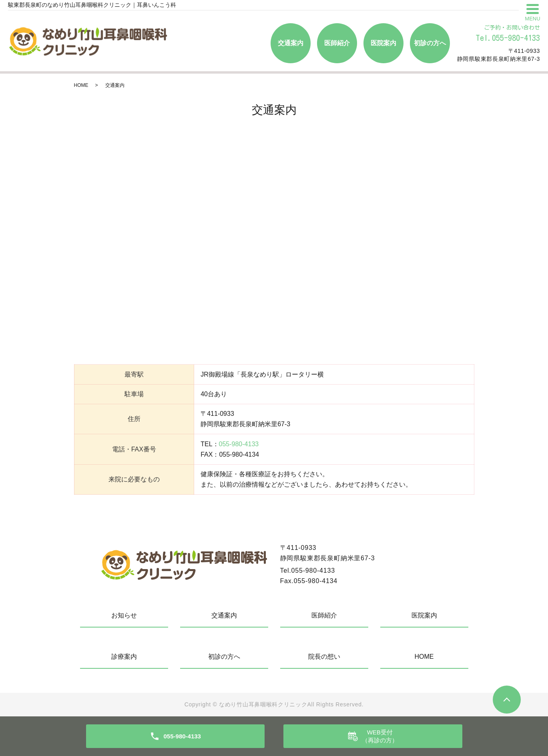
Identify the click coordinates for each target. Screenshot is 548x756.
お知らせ (124, 615)
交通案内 (291, 43)
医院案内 (383, 43)
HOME (81, 85)
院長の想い (324, 657)
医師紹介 (337, 43)
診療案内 (124, 657)
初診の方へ (430, 43)
